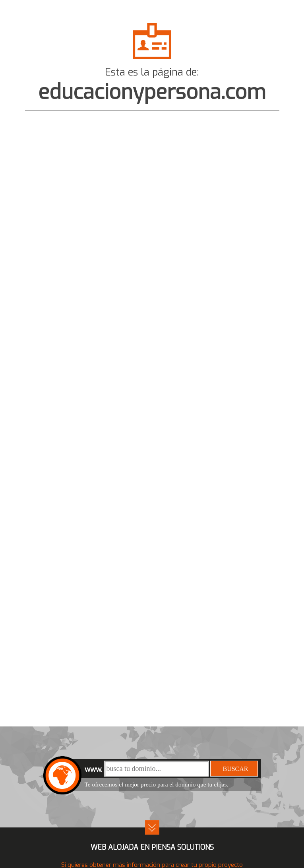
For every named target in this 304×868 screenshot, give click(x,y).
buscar (235, 769)
